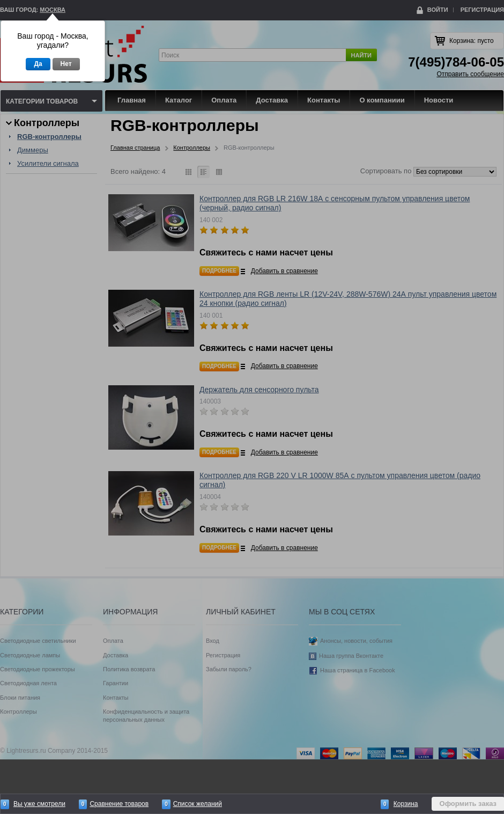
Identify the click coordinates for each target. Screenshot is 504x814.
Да (38, 64)
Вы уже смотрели (39, 804)
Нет (66, 64)
